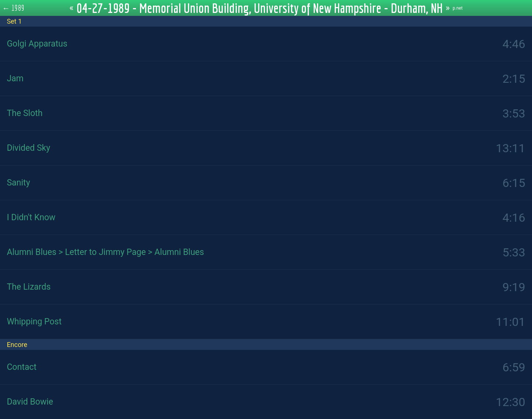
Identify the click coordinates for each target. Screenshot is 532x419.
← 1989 (13, 8)
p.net (458, 8)
